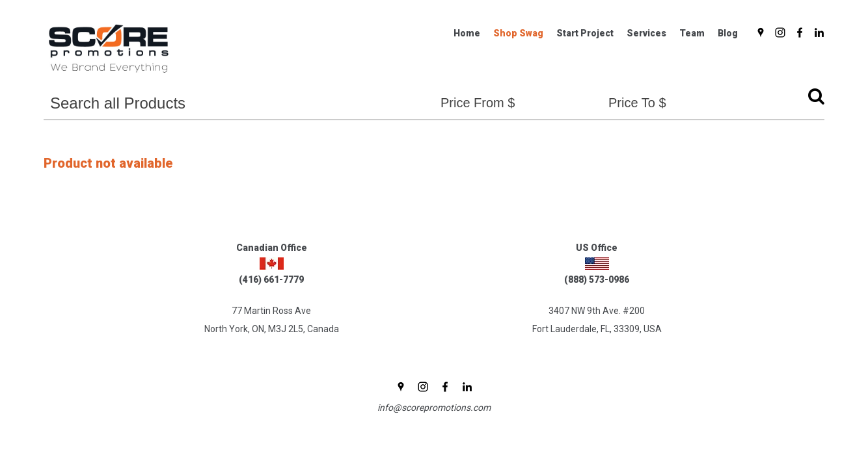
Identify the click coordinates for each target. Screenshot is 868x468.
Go (813, 99)
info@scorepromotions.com (434, 408)
